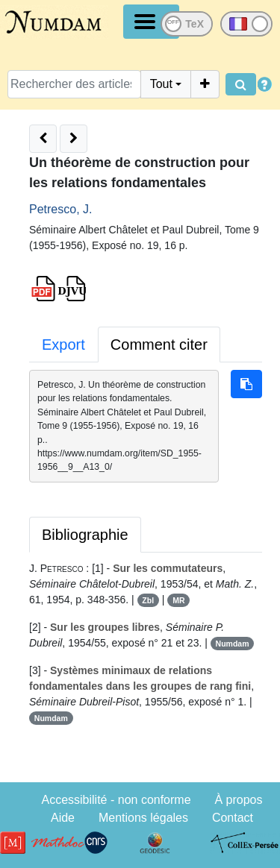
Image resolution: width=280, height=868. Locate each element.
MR (178, 600)
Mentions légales (143, 818)
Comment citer (159, 345)
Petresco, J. (60, 209)
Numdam (233, 644)
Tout (161, 84)
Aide (63, 818)
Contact (233, 818)
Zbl (148, 600)
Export (63, 345)
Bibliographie (85, 535)
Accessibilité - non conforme (116, 800)
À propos (238, 800)
